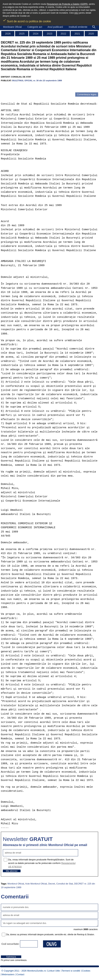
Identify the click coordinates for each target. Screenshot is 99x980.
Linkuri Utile (54, 971)
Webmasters (8, 974)
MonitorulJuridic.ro (36, 971)
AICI (76, 13)
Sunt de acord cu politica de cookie (27, 20)
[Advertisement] (42, 87)
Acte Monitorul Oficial (36, 884)
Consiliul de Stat (65, 884)
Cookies (86, 971)
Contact (20, 974)
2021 (77, 34)
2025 (22, 34)
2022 (63, 34)
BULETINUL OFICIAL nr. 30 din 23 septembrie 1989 (37, 80)
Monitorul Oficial (16, 884)
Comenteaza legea (87, 94)
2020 (91, 34)
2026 (8, 34)
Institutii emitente (78, 27)
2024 (36, 34)
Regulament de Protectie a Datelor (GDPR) (67, 4)
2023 (49, 34)
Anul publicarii (55, 27)
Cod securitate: (10, 944)
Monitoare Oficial (12, 27)
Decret (52, 884)
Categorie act (35, 27)
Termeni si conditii (71, 971)
